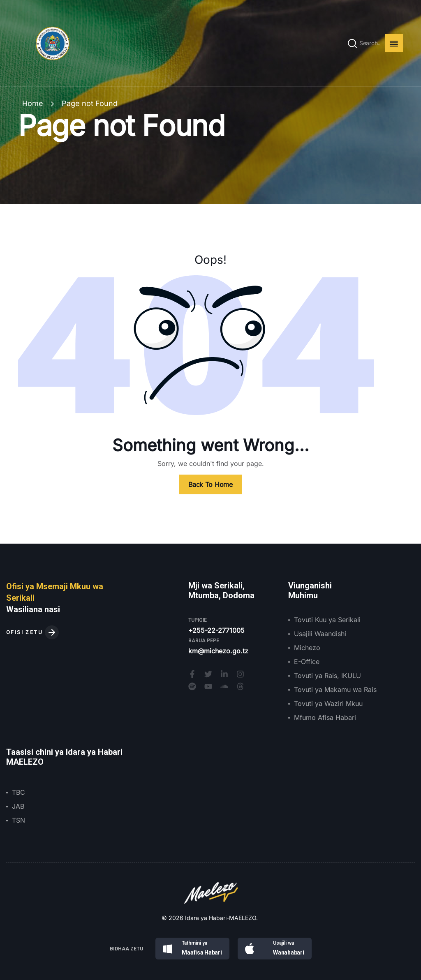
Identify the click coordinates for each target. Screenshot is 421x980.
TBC (19, 792)
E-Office (307, 662)
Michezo (307, 648)
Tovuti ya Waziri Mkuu (328, 703)
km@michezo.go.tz (218, 651)
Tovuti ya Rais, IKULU (327, 676)
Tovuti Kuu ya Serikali (327, 620)
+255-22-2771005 (216, 630)
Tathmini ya (194, 943)
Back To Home (210, 484)
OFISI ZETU (32, 632)
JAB (18, 806)
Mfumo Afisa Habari (325, 717)
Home (33, 103)
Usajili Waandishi (320, 634)
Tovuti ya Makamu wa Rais (335, 689)
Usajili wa (283, 943)
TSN (19, 820)
